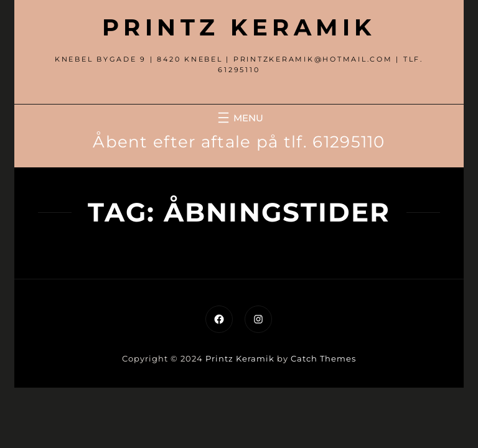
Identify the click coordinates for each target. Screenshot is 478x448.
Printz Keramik (239, 27)
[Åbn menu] (239, 118)
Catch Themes (323, 358)
